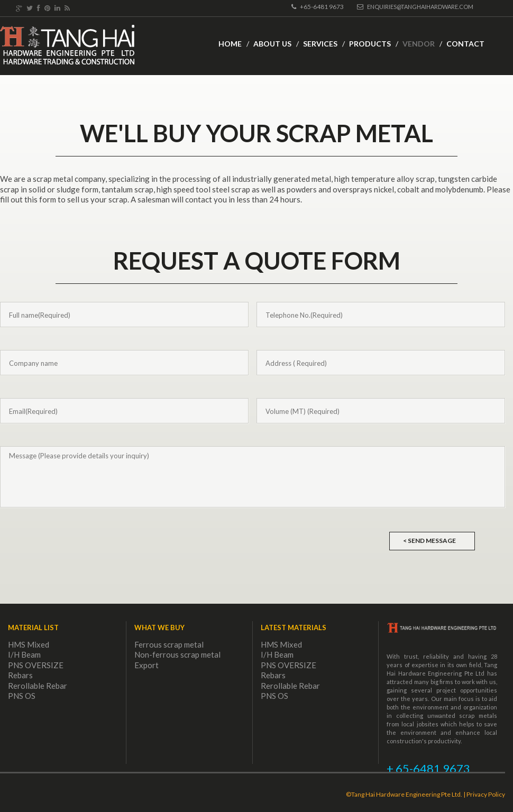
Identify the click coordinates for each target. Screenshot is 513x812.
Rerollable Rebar (38, 686)
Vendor (419, 44)
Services (320, 44)
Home (230, 44)
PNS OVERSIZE (36, 665)
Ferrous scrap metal (169, 644)
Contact (465, 44)
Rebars (20, 675)
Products (370, 44)
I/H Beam (24, 654)
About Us (272, 44)
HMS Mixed (29, 644)
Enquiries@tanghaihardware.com (415, 7)
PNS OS (22, 696)
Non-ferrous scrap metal (177, 654)
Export (146, 665)
